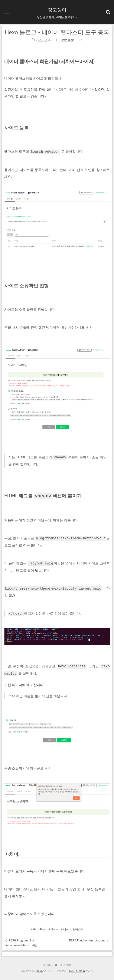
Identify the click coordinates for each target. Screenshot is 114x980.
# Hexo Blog (38, 925)
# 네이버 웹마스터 (72, 925)
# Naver (53, 925)
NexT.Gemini (77, 967)
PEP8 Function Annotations (89, 936)
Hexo (39, 967)
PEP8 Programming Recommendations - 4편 (21, 939)
